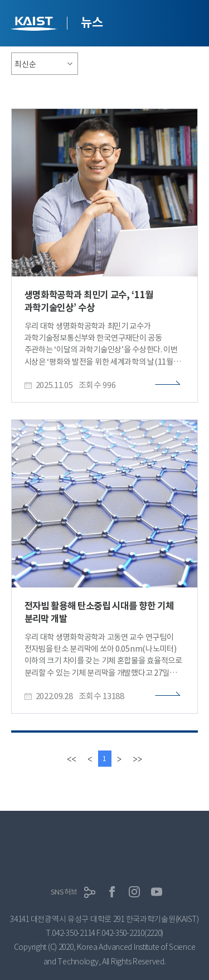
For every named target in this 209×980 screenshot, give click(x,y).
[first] (72, 759)
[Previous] (90, 759)
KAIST (35, 25)
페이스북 (112, 892)
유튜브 (157, 892)
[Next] (119, 759)
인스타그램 (134, 892)
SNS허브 (64, 892)
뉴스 (92, 22)
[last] (137, 759)
